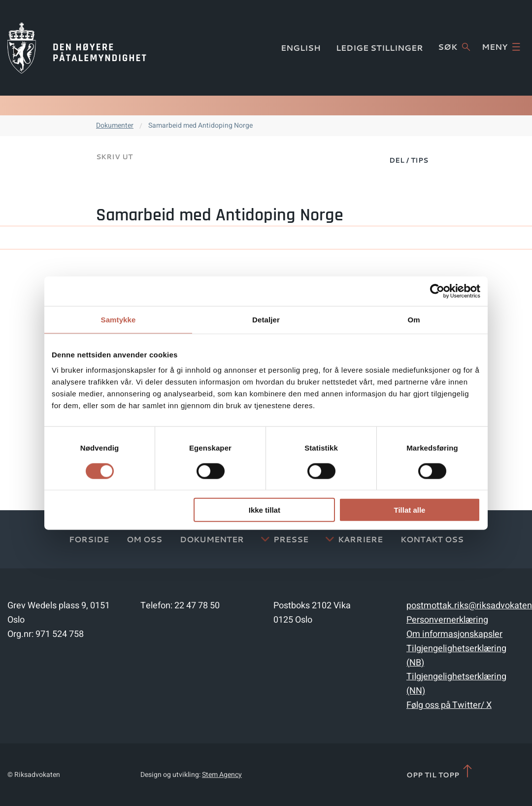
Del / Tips (409, 160)
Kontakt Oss (432, 539)
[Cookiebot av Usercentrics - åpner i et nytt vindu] (437, 291)
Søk (454, 47)
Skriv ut (114, 157)
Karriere (360, 539)
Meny (501, 47)
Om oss (144, 539)
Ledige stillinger (380, 48)
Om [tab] (414, 319)
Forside (89, 539)
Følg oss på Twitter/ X (449, 705)
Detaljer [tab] (266, 319)
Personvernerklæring (447, 620)
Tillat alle (409, 510)
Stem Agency (222, 775)
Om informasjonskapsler (454, 634)
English (301, 48)
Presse (291, 539)
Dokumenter (115, 125)
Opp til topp (440, 772)
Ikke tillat (265, 510)
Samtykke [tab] (118, 319)
